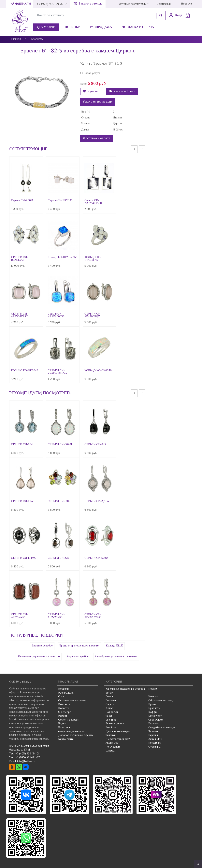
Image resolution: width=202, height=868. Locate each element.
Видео (62, 724)
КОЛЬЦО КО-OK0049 (25, 371)
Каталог (46, 28)
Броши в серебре (42, 646)
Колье (109, 708)
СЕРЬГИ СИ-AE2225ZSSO (56, 616)
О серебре (65, 712)
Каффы (153, 712)
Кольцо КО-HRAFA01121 (63, 257)
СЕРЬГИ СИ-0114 (59, 501)
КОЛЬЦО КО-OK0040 (98, 371)
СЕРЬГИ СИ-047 (95, 445)
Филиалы (23, 4)
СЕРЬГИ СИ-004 (22, 445)
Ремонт (63, 716)
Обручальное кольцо (161, 701)
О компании (164, 4)
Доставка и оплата (138, 27)
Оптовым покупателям (133, 4)
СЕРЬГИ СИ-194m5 (23, 558)
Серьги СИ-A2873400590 (93, 202)
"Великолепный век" (118, 739)
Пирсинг (153, 735)
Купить (90, 92)
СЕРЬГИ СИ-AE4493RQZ (93, 315)
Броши (152, 705)
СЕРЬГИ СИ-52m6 (96, 558)
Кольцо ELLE (114, 646)
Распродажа (101, 27)
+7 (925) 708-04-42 (28, 758)
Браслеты (154, 708)
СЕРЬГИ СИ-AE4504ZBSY (20, 315)
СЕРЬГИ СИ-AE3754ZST (20, 616)
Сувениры (154, 747)
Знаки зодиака (115, 724)
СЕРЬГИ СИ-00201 (60, 445)
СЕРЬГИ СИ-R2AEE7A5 (20, 259)
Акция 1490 (155, 739)
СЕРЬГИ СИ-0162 (22, 501)
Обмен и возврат (69, 720)
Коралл (153, 689)
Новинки (72, 27)
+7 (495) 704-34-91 (27, 754)
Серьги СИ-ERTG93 (60, 201)
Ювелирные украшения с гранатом (39, 657)
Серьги (110, 705)
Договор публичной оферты (76, 735)
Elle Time (111, 720)
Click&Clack (156, 720)
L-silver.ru (25, 682)
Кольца (153, 697)
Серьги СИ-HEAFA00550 (56, 315)
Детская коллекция (118, 732)
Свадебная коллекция (162, 728)
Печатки (111, 701)
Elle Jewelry (155, 716)
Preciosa (111, 728)
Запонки (111, 735)
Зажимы (153, 732)
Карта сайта (66, 739)
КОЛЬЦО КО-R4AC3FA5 (93, 259)
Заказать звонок (90, 4)
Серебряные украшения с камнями (116, 657)
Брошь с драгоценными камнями (79, 646)
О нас (62, 697)
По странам (113, 747)
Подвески (112, 712)
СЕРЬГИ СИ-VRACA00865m (57, 372)
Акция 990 (112, 743)
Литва (109, 697)
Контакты (64, 705)
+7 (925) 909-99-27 (50, 4)
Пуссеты (154, 724)
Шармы (110, 751)
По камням (155, 743)
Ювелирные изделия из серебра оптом (125, 691)
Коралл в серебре (78, 657)
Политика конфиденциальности (71, 730)
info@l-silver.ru (26, 762)
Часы (109, 716)
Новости (187, 4)
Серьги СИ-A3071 (22, 201)
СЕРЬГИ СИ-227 (58, 558)
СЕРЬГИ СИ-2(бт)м (97, 501)
